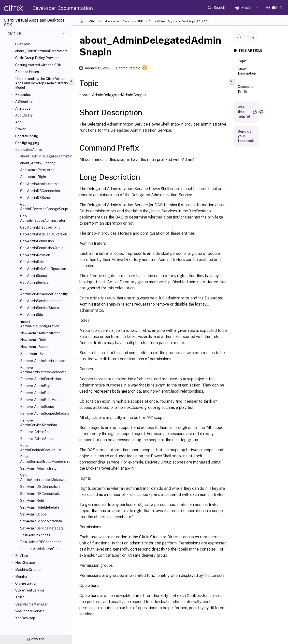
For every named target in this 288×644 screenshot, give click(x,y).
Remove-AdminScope (37, 407)
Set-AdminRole (32, 501)
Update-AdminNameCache (41, 549)
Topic (245, 61)
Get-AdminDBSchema (37, 198)
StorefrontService (30, 590)
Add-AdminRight (33, 177)
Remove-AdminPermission (41, 379)
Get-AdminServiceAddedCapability (44, 292)
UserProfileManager (31, 604)
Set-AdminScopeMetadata (41, 521)
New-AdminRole (33, 340)
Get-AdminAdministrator (39, 184)
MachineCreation (29, 570)
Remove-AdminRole (36, 393)
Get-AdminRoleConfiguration (43, 269)
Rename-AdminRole (36, 432)
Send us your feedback (246, 136)
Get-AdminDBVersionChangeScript (44, 207)
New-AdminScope (34, 347)
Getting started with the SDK (38, 65)
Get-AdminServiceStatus (40, 308)
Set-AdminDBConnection (40, 487)
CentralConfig (27, 136)
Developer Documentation (63, 8)
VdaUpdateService (30, 611)
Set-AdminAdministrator (39, 468)
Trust (20, 597)
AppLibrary (24, 115)
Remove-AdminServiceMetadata (39, 423)
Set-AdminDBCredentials (40, 494)
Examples (23, 95)
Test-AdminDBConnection (41, 542)
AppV (19, 122)
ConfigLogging (27, 143)
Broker (21, 129)
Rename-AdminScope (37, 439)
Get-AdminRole (32, 262)
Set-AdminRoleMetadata (40, 507)
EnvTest (22, 556)
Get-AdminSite (32, 315)
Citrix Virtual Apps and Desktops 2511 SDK (179, 21)
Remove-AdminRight (36, 386)
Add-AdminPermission (37, 170)
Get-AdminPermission (37, 241)
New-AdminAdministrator (40, 333)
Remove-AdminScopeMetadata (45, 413)
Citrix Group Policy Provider (37, 58)
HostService (25, 563)
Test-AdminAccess (35, 535)
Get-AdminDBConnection (40, 191)
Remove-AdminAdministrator (43, 361)
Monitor (21, 577)
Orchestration (26, 583)
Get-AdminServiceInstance (41, 301)
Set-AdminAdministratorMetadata (43, 477)
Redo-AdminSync (34, 354)
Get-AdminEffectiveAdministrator (43, 218)
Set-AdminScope (33, 514)
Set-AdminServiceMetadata (42, 528)
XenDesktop (25, 618)
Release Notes (27, 72)
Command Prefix (246, 89)
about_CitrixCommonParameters (41, 51)
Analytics (23, 108)
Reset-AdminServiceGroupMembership (45, 459)
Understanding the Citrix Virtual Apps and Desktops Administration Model (43, 83)
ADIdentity (24, 102)
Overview (22, 44)
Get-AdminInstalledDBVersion (44, 234)
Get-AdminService (34, 283)
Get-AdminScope (34, 276)
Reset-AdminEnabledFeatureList (41, 448)
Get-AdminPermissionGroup (42, 248)
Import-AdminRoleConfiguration (40, 324)
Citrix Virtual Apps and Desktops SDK (116, 21)
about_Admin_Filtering (38, 163)
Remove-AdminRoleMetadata (43, 400)
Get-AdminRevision (35, 255)
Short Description (247, 73)
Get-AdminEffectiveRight (40, 227)
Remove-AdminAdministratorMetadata (43, 370)
